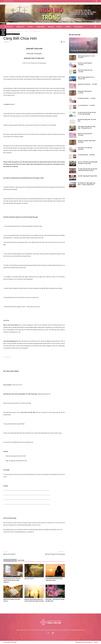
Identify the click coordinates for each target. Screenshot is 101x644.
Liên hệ (96, 642)
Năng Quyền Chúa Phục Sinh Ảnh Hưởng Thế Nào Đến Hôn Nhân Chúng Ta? (12, 580)
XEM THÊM (21, 560)
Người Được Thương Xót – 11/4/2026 (87, 84)
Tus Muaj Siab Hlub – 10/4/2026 (86, 155)
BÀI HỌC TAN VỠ (29, 579)
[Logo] (9, 27)
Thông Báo (41, 27)
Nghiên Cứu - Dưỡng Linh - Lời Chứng (19, 32)
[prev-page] (5, 605)
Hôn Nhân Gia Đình (29, 597)
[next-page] (7, 605)
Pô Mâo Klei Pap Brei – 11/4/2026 (87, 98)
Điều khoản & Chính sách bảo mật (84, 642)
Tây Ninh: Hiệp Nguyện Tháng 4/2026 (87, 176)
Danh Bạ (51, 27)
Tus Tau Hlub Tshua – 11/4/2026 (86, 105)
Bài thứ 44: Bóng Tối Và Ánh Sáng (55, 554)
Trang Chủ (21, 27)
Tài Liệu (60, 27)
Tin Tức (31, 27)
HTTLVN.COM (78, 27)
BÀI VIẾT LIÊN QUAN (10, 560)
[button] (96, 27)
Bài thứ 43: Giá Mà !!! (10, 554)
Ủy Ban (68, 27)
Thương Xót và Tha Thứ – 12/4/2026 (83, 50)
